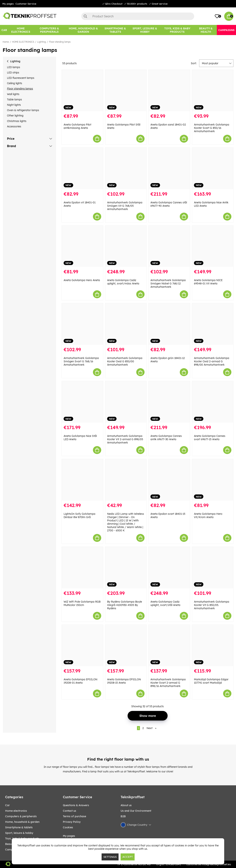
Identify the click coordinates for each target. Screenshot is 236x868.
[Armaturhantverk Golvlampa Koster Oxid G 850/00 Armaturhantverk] (126, 324)
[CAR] (4, 30)
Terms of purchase (74, 816)
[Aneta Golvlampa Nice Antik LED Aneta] (213, 168)
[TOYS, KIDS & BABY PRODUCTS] (177, 30)
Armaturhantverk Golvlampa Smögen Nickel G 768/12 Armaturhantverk (168, 283)
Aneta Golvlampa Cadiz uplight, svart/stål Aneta (165, 603)
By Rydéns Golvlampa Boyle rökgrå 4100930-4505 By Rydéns (125, 605)
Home (6, 42)
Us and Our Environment (136, 811)
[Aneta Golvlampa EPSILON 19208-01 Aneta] (82, 646)
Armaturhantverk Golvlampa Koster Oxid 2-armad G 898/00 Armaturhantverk (212, 361)
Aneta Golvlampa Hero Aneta (82, 280)
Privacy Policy (72, 822)
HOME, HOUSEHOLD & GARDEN (22, 822)
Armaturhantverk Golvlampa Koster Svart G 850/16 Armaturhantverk (212, 128)
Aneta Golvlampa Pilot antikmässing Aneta (77, 126)
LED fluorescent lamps (21, 78)
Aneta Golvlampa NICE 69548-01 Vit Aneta (208, 282)
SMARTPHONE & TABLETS (19, 827)
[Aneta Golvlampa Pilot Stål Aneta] (126, 91)
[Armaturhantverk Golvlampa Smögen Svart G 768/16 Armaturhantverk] (82, 324)
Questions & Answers (76, 805)
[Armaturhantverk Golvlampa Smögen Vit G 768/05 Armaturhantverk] (126, 168)
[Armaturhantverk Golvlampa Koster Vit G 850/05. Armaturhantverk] (213, 568)
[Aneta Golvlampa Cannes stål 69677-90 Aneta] (169, 168)
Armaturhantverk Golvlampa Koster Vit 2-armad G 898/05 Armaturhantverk (125, 439)
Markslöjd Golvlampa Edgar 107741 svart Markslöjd (211, 681)
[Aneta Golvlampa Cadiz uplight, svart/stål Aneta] (169, 568)
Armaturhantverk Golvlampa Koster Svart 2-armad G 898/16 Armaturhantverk (168, 683)
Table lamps (14, 99)
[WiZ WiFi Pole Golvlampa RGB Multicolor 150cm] (82, 568)
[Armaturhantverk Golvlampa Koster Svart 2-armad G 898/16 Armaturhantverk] (169, 646)
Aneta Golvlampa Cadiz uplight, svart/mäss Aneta (123, 282)
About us (126, 805)
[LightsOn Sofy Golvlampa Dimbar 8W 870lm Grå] (82, 480)
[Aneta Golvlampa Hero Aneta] (82, 246)
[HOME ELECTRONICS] (21, 30)
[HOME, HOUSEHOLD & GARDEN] (83, 30)
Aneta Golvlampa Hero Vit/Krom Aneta (208, 515)
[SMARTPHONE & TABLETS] (115, 30)
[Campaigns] (226, 30)
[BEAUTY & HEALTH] (206, 30)
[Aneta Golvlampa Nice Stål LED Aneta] (82, 402)
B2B (123, 816)
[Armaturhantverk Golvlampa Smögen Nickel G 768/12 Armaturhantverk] (169, 246)
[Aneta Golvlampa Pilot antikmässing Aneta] (82, 91)
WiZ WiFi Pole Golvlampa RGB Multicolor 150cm (82, 603)
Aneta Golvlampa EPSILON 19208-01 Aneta (80, 681)
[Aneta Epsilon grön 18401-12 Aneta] (169, 324)
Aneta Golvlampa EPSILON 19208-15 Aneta (124, 681)
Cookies (68, 827)
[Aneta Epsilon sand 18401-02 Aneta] (169, 91)
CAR (7, 805)
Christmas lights (17, 121)
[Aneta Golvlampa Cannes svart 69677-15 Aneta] (213, 402)
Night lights (14, 105)
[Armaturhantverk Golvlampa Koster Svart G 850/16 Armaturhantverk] (213, 91)
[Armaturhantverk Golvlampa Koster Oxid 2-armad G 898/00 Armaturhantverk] (213, 324)
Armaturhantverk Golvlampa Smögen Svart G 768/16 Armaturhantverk (81, 361)
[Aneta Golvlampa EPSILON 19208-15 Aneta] (126, 646)
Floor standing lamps (60, 42)
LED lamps (14, 67)
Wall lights (13, 94)
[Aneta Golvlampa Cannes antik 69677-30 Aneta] (169, 402)
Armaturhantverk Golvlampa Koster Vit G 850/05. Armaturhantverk (212, 605)
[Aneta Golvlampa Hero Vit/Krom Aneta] (213, 480)
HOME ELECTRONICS (23, 42)
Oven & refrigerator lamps (23, 110)
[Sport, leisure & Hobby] (145, 30)
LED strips (13, 73)
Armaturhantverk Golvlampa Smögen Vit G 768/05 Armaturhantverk (125, 206)
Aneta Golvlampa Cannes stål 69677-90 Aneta (169, 204)
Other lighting (15, 116)
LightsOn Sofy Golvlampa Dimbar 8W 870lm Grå (79, 515)
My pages (8, 4)
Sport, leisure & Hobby (19, 833)
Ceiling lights (15, 83)
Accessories (14, 126)
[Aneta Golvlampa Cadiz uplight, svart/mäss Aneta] (126, 246)
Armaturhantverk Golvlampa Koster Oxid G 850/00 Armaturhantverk (125, 361)
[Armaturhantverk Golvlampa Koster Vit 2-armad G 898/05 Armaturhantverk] (126, 402)
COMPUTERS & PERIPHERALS (21, 816)
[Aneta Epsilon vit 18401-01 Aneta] (82, 168)
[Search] (138, 16)
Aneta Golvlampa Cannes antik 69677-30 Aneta (166, 438)
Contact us (70, 811)
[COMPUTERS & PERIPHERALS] (49, 30)
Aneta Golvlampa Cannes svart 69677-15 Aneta (210, 438)
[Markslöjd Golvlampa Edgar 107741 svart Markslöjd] (213, 646)
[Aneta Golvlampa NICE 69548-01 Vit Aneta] (213, 246)
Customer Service (26, 4)
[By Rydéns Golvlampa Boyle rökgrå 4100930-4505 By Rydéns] (126, 568)
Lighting (42, 42)
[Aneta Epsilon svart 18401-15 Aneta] (169, 480)
